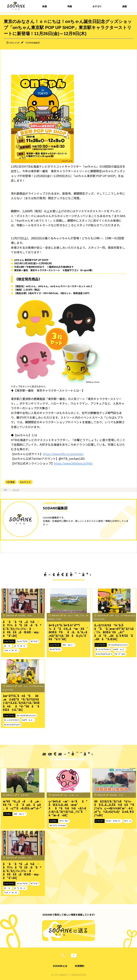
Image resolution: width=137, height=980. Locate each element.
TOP (5, 490)
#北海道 (11, 482)
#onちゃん (25, 482)
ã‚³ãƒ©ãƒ (8, 814)
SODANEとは (60, 966)
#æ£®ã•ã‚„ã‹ (119, 649)
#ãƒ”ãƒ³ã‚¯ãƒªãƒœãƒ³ (58, 825)
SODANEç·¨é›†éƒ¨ (26, 615)
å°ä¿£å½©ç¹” (24, 795)
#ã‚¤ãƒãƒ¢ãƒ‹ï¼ (114, 821)
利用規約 (80, 966)
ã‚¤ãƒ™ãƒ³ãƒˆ (9, 641)
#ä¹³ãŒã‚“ (64, 821)
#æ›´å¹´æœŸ (120, 654)
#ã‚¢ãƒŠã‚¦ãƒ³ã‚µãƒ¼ (104, 654)
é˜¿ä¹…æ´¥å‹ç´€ (71, 795)
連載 (125, 6)
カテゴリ (97, 6)
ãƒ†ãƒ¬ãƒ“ (100, 821)
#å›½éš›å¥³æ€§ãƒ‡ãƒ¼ (118, 645)
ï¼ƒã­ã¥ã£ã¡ (11, 650)
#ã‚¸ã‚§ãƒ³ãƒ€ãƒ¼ (103, 649)
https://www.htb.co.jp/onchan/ (63, 454)
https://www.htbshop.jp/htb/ (73, 463)
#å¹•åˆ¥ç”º (35, 641)
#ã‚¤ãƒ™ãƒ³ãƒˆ (23, 641)
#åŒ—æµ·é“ (69, 645)
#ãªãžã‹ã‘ (20, 646)
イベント (16, 490)
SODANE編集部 (33, 43)
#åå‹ (8, 646)
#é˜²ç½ (128, 821)
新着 (45, 6)
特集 (70, 6)
